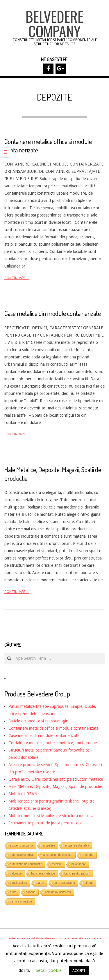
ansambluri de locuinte (58, 855)
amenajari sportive (22, 855)
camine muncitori (21, 901)
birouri (89, 883)
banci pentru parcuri (77, 873)
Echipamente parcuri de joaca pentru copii (45, 823)
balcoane (16, 873)
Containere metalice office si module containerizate (53, 728)
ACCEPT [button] (79, 971)
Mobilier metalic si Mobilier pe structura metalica (51, 816)
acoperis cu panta (21, 846)
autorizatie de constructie (26, 864)
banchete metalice (43, 873)
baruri (40, 883)
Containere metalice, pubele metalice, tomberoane (53, 743)
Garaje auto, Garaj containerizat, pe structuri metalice (56, 779)
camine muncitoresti (58, 892)
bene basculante (64, 883)
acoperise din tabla (77, 846)
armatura (88, 855)
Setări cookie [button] (49, 970)
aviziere (57, 864)
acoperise (49, 846)
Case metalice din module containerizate (53, 313)
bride (13, 892)
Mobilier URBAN (23, 794)
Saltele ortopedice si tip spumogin (38, 721)
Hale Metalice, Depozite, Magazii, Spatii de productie (55, 787)
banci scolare (18, 883)
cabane (31, 892)
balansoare (79, 864)
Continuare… (17, 278)
